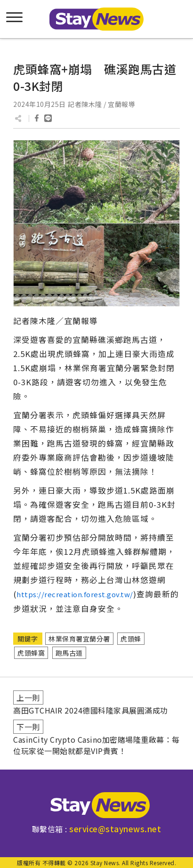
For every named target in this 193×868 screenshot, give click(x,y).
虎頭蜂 (131, 639)
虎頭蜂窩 (31, 653)
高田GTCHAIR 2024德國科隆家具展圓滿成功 (91, 710)
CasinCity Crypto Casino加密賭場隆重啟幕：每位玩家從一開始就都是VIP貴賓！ (96, 745)
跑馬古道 (69, 653)
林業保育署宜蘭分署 (79, 639)
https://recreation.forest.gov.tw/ (75, 594)
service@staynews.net (115, 829)
